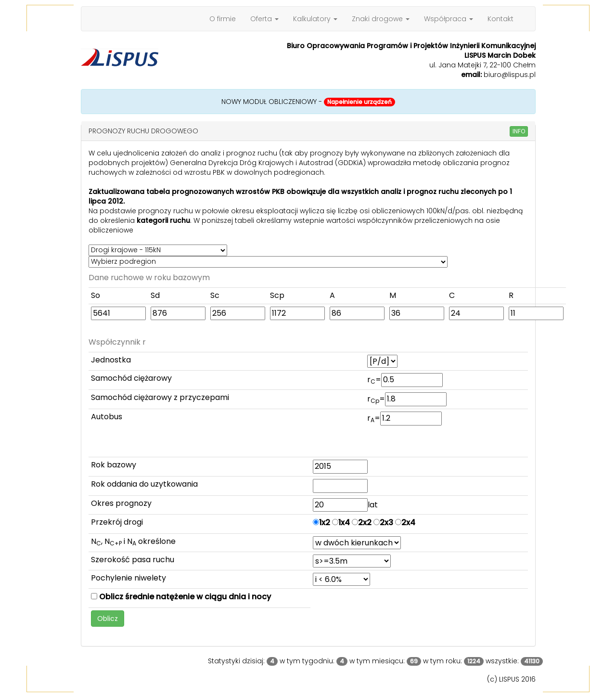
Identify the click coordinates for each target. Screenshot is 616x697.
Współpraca (449, 19)
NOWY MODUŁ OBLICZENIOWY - (308, 102)
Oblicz (108, 619)
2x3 (383, 523)
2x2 (362, 523)
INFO (519, 131)
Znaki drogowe (381, 19)
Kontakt (500, 19)
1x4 (341, 523)
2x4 (405, 523)
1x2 (321, 523)
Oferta (264, 19)
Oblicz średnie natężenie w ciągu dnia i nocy (181, 597)
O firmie (223, 19)
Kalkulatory (315, 19)
